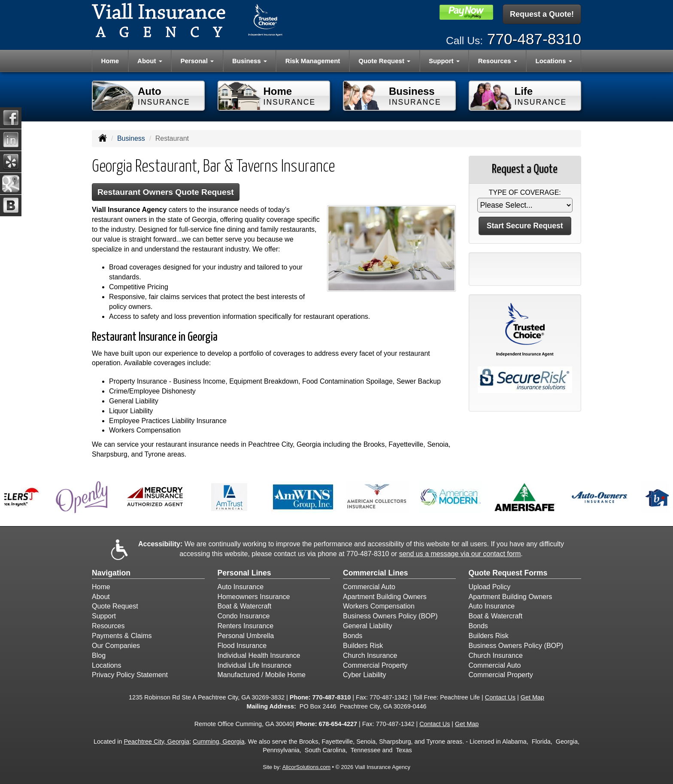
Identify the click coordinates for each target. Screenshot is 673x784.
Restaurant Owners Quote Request (166, 192)
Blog (99, 655)
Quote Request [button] (384, 61)
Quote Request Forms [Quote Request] (508, 573)
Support (104, 616)
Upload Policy (490, 587)
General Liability (368, 626)
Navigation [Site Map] (111, 573)
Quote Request (115, 606)
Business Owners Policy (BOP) (390, 616)
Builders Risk (363, 646)
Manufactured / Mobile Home (262, 675)
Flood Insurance (242, 646)
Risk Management (313, 61)
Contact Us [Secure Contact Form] (500, 697)
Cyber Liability (364, 675)
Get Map (532, 697)
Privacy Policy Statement (130, 675)
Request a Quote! (542, 14)
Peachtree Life (460, 697)
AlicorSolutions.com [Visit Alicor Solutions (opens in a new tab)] (306, 767)
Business (131, 138)
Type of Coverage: (525, 192)
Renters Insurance (246, 626)
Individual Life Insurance (255, 665)
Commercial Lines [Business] (376, 573)
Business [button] (250, 61)
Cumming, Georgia (219, 742)
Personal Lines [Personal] (244, 573)
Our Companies (116, 646)
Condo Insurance (244, 616)
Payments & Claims (122, 636)
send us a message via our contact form (460, 554)
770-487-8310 (534, 39)
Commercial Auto (369, 587)
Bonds (353, 636)
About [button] (150, 61)
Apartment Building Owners (385, 597)
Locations (107, 665)
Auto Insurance (241, 587)
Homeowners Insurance (254, 597)
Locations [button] (554, 61)
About (101, 597)
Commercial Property (375, 665)
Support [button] (444, 61)
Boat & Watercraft (245, 606)
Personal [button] (197, 61)
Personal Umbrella (246, 636)
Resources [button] (498, 61)
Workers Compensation (379, 606)
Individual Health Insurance (259, 655)
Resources (108, 626)
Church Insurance (370, 655)
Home (110, 61)
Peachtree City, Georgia (156, 742)
